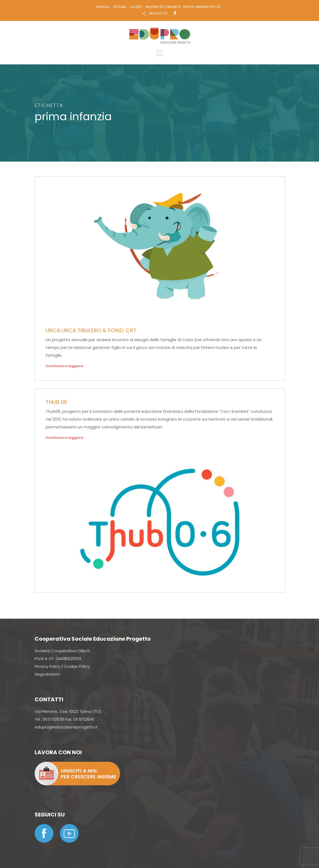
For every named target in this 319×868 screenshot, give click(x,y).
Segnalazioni (47, 674)
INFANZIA (103, 7)
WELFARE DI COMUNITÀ (163, 7)
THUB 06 (56, 402)
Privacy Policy (48, 666)
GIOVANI (120, 7)
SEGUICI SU (158, 13)
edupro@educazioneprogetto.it (66, 727)
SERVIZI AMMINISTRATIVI (202, 7)
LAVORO (136, 7)
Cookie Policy (77, 666)
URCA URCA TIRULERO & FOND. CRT (91, 330)
